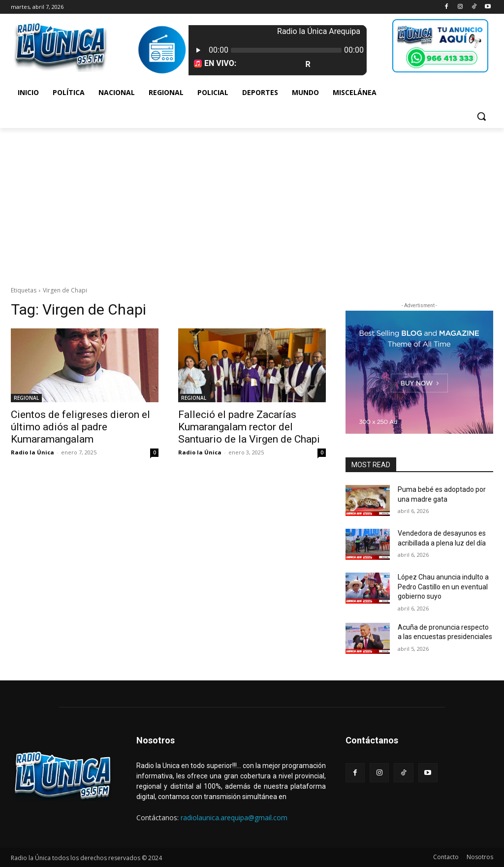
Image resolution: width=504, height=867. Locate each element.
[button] (481, 116)
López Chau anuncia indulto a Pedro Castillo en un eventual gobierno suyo (443, 587)
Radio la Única (32, 452)
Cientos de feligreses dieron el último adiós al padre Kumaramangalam (80, 427)
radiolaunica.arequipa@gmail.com (234, 818)
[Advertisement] (252, 202)
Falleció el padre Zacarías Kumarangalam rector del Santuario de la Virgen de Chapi (249, 427)
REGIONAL (26, 398)
